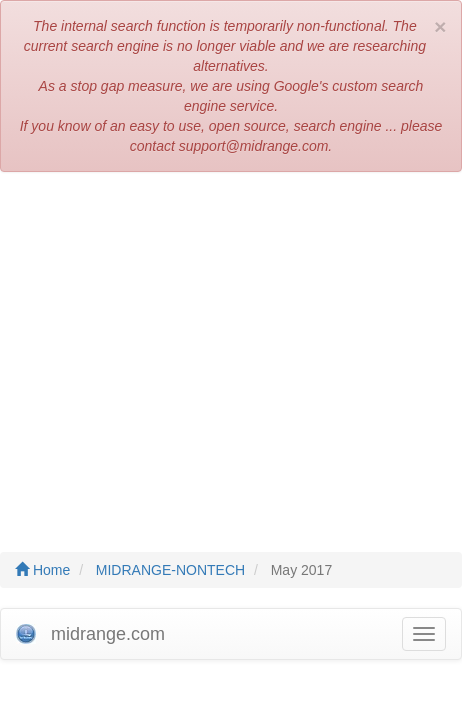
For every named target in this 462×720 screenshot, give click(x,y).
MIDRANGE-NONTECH (170, 570)
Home (42, 570)
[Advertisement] (231, 352)
